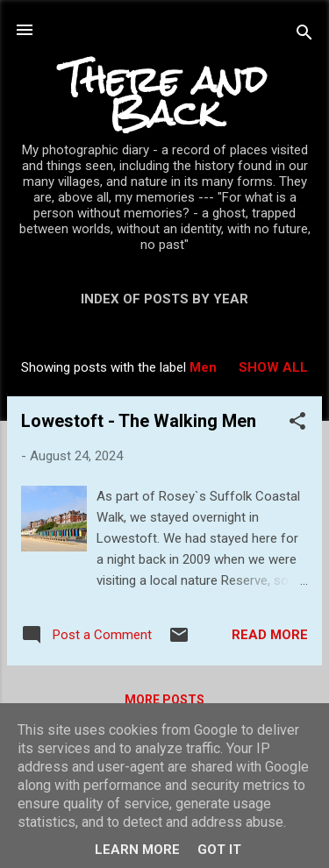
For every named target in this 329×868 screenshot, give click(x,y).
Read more (270, 635)
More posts (164, 700)
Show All (273, 367)
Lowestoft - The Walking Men (139, 421)
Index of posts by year (164, 299)
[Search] (304, 36)
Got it (219, 850)
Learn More (137, 850)
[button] (297, 424)
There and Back (164, 96)
